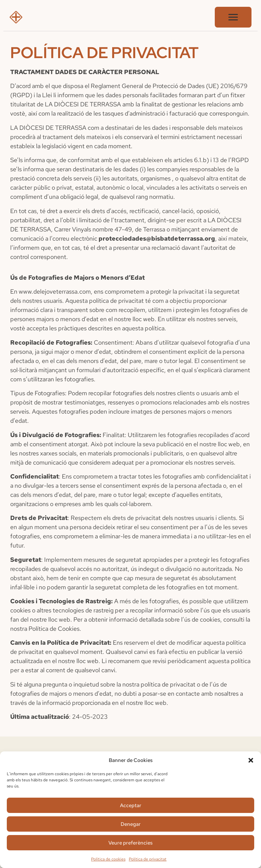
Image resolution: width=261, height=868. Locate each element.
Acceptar (131, 805)
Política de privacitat (148, 859)
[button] (251, 760)
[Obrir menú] (233, 17)
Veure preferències (130, 843)
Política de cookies (108, 859)
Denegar (131, 824)
